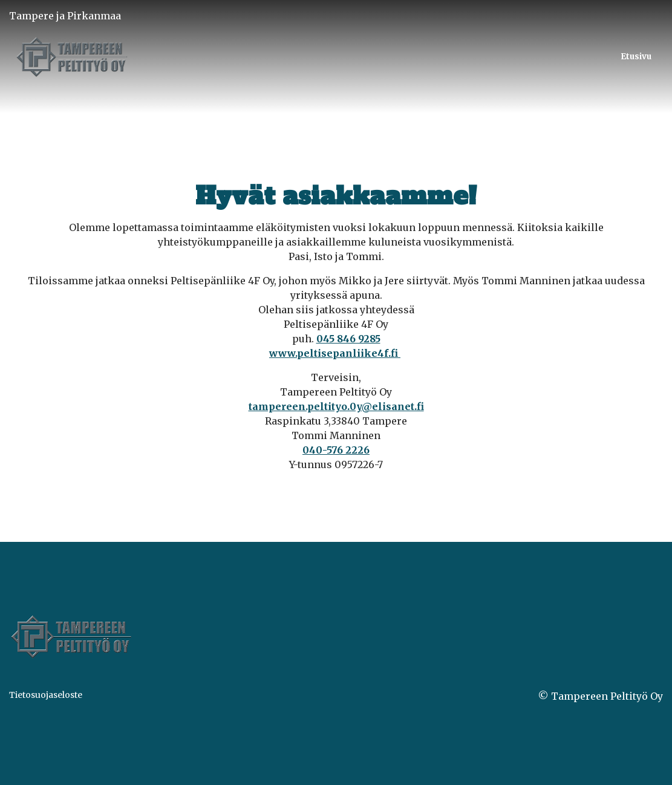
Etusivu (636, 57)
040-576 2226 (336, 450)
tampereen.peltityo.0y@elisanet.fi (336, 406)
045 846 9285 (348, 339)
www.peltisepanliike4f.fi (335, 353)
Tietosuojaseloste (46, 695)
